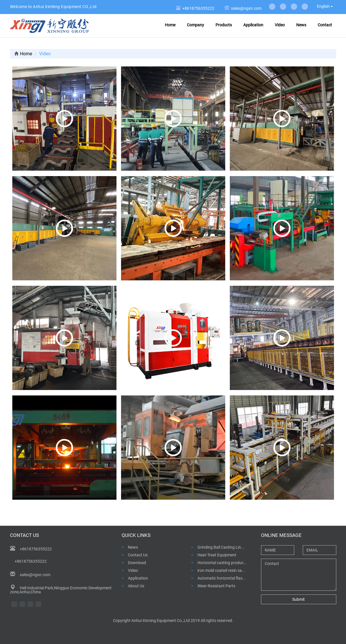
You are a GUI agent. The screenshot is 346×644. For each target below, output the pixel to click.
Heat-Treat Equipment (217, 555)
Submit (298, 599)
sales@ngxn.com (245, 8)
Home (170, 25)
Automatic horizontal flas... (222, 578)
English (325, 6)
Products (224, 25)
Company (195, 25)
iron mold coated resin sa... (221, 570)
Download (137, 563)
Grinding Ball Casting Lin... (221, 547)
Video (280, 25)
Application (253, 25)
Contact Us (138, 555)
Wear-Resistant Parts (216, 586)
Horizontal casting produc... (222, 563)
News (301, 25)
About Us (136, 586)
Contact (325, 25)
